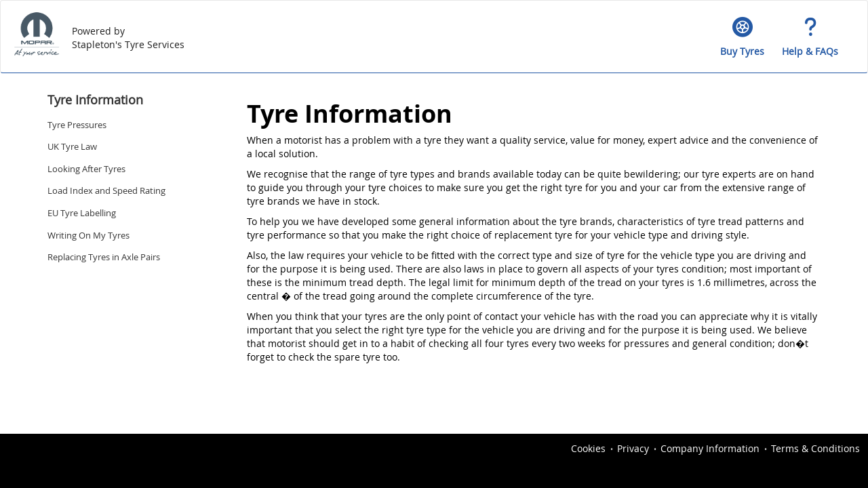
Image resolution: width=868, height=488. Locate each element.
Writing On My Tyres (88, 235)
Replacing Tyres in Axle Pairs (104, 257)
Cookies (588, 448)
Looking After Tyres (86, 169)
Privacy (633, 448)
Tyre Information (95, 100)
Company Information (710, 448)
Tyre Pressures (77, 125)
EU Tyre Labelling (82, 213)
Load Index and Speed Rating (106, 190)
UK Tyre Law (72, 146)
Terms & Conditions (815, 448)
